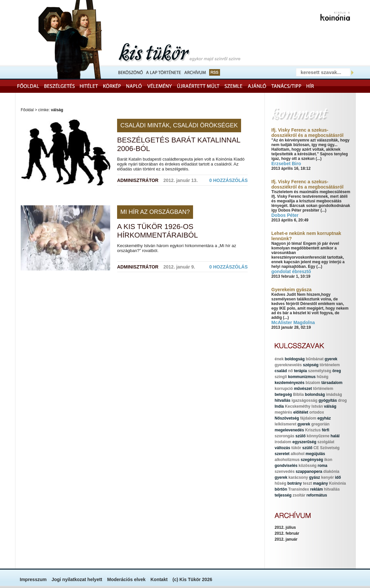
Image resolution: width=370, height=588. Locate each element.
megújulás (315, 454)
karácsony (298, 477)
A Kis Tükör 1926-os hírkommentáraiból (158, 231)
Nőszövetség (287, 418)
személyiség (320, 371)
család (281, 371)
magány (321, 483)
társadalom (332, 383)
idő (338, 477)
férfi (325, 430)
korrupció (284, 389)
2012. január (286, 539)
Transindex (298, 489)
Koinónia (337, 483)
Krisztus (313, 430)
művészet (303, 389)
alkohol (298, 454)
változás (282, 448)
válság (330, 406)
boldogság (295, 359)
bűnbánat (315, 359)
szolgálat (326, 442)
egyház (324, 418)
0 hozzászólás (228, 180)
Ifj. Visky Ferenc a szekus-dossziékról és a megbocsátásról (307, 133)
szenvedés (285, 472)
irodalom (283, 442)
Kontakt (159, 579)
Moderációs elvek (126, 579)
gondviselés (286, 466)
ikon (328, 460)
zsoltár (299, 495)
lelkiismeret (285, 424)
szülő (300, 436)
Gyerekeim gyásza (291, 290)
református (317, 495)
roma (322, 466)
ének (279, 359)
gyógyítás (328, 400)
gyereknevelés (288, 365)
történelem (330, 365)
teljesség (283, 495)
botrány (295, 483)
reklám (317, 489)
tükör (296, 448)
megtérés (283, 412)
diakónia (331, 472)
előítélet (301, 412)
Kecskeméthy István (304, 406)
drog (343, 400)
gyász (315, 477)
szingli (281, 377)
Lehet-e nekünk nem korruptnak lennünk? (306, 236)
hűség (322, 377)
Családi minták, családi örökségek (179, 125)
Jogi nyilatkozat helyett (77, 579)
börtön (281, 489)
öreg (336, 371)
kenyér (327, 477)
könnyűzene (318, 436)
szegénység (312, 460)
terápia (300, 371)
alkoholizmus (287, 460)
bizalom (313, 383)
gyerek (331, 359)
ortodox (317, 412)
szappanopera (309, 472)
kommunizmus (302, 377)
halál (335, 436)
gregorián (320, 424)
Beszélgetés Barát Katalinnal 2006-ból (179, 144)
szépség (311, 365)
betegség (283, 395)
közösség (308, 466)
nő (291, 371)
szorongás (284, 436)
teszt (307, 483)
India (279, 406)
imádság (334, 395)
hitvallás (283, 400)
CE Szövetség (326, 448)
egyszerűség (304, 442)
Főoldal (27, 110)
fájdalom (308, 418)
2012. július (285, 527)
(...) (319, 159)
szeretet (282, 454)
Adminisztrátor (138, 180)
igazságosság (304, 400)
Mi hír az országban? (155, 212)
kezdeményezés (290, 383)
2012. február (287, 533)
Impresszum (33, 579)
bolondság (315, 395)
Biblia (298, 395)
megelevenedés (289, 430)
